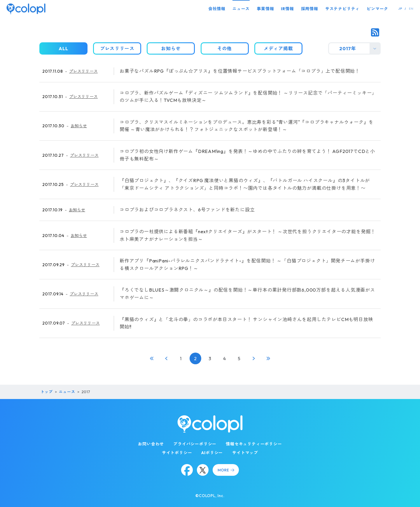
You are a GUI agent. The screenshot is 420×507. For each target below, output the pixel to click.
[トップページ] (26, 9)
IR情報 (287, 9)
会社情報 (217, 9)
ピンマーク (377, 9)
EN (411, 9)
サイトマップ (245, 453)
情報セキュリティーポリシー (254, 444)
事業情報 (265, 9)
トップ (47, 392)
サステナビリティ (342, 9)
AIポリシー (212, 453)
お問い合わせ (151, 444)
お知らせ (79, 126)
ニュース (241, 9)
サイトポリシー (177, 453)
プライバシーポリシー (195, 444)
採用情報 (310, 9)
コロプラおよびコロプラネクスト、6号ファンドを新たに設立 (187, 210)
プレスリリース (83, 71)
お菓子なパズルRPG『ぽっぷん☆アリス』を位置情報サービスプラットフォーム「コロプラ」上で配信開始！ (240, 71)
